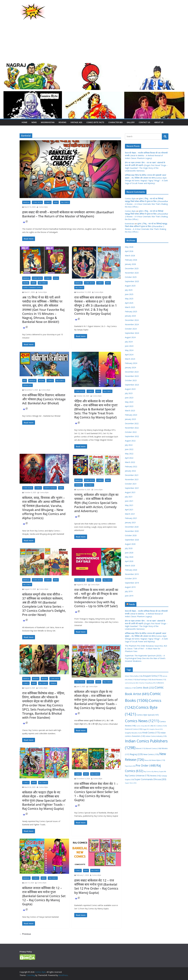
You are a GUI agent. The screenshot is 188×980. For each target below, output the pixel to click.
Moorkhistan (48, 122)
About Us (159, 122)
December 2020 (132, 527)
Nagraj (26, 283)
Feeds (132, 604)
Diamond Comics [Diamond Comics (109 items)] (133, 729)
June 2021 (129, 501)
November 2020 (132, 531)
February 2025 (131, 312)
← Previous (25, 934)
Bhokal (42, 381)
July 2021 (129, 497)
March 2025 (130, 307)
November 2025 (132, 273)
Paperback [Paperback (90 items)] (130, 766)
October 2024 (131, 329)
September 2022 (132, 436)
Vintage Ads (76, 122)
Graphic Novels (50, 488)
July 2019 (129, 591)
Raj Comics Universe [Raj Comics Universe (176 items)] (137, 776)
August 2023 (130, 389)
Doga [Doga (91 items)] (146, 729)
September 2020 (132, 540)
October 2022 (131, 432)
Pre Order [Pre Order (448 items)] (146, 765)
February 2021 (131, 518)
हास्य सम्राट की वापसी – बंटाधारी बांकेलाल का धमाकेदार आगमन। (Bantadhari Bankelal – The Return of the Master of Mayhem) (68, 214)
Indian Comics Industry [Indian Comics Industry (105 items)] (156, 736)
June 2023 (129, 398)
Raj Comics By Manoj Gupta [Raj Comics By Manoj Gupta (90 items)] (155, 771)
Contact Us (144, 122)
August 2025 (130, 286)
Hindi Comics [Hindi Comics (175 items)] (151, 733)
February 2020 (131, 570)
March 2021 (130, 514)
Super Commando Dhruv (32, 288)
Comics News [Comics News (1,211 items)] (142, 721)
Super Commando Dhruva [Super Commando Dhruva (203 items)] (150, 779)
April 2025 (129, 303)
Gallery (131, 122)
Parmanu (79, 485)
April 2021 (129, 510)
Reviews (62, 122)
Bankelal (26, 202)
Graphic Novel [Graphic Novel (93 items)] (156, 729)
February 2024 (131, 363)
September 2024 (132, 333)
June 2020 (129, 553)
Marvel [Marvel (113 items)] (141, 748)
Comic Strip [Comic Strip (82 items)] (142, 726)
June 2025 (129, 294)
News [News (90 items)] (148, 760)
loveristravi (130, 224)
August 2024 (130, 337)
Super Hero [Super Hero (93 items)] (131, 783)
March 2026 (130, 256)
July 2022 (129, 445)
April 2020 (129, 561)
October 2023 (131, 380)
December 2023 (132, 372)
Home (24, 122)
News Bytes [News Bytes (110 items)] (158, 760)
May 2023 (129, 402)
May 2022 (129, 454)
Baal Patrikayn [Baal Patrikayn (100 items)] (144, 680)
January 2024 (130, 367)
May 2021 (129, 505)
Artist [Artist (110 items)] (132, 680)
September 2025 (132, 281)
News (34, 122)
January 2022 (130, 471)
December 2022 (132, 423)
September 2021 (132, 488)
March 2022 (130, 462)
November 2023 (132, 376)
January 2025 (130, 316)
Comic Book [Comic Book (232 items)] (145, 688)
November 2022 (132, 428)
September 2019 (132, 583)
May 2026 (129, 247)
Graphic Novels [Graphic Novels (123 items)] (133, 733)
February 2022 (131, 467)
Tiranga (53, 683)
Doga (56, 278)
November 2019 (132, 574)
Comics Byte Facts (95, 122)
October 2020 (131, 535)
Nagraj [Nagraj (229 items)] (136, 754)
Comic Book (37, 202)
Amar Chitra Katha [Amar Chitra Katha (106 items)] (134, 676)
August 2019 (130, 587)
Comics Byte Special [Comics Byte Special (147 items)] (148, 715)
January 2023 (130, 419)
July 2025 (129, 290)
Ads (25, 381)
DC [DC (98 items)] (150, 726)
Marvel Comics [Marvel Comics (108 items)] (153, 748)
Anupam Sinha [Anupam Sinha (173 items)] (153, 676)
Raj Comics (65, 202)
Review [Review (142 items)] (156, 776)
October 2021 (131, 484)
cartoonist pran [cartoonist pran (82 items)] (132, 683)
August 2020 (130, 544)
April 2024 (129, 355)
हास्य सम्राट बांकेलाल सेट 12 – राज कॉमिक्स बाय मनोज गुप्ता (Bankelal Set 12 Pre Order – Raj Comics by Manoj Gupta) (96, 886)
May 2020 (129, 557)
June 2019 (129, 596)
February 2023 (131, 415)
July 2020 (129, 548)
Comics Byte (43, 207)
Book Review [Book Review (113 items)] (159, 680)
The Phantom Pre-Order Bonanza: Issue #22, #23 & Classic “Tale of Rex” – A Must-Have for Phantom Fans (146, 649)
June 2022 (129, 449)
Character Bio (115, 122)
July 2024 (129, 342)
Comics (48, 202)
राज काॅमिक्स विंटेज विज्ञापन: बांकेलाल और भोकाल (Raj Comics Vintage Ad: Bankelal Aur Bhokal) (44, 399)
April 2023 (129, 406)
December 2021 (132, 475)
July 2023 (129, 393)
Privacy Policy (26, 952)
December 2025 (132, 268)
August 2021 (130, 492)
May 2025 (129, 299)
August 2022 (130, 441)
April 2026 (129, 251)
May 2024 (129, 350)
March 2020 (130, 566)
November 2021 (132, 479)
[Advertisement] (94, 43)
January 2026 (130, 264)
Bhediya (36, 679)
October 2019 (131, 578)
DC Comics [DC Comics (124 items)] (160, 726)
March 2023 (130, 411)
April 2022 (129, 458)
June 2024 (129, 346)
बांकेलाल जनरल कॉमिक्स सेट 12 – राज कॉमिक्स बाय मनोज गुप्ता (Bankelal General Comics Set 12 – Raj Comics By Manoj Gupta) (44, 896)
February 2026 (131, 260)
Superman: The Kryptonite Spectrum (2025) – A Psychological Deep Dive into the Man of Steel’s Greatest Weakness (145, 658)
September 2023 (132, 385)
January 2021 (130, 522)
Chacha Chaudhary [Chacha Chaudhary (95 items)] (147, 683)
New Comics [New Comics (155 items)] (151, 754)
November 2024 (132, 324)
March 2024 (130, 359)
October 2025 (131, 277)
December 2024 (132, 320)
